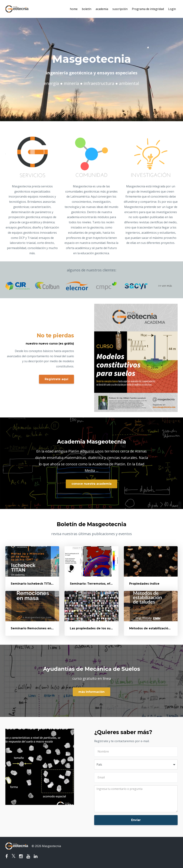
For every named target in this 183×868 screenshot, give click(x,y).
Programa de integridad (148, 9)
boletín (87, 9)
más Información (91, 692)
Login (172, 9)
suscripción (120, 9)
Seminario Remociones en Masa (35, 628)
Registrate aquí (56, 379)
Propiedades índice (144, 584)
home (74, 9)
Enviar (136, 820)
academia (102, 9)
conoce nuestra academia (91, 484)
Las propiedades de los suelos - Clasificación (105, 628)
